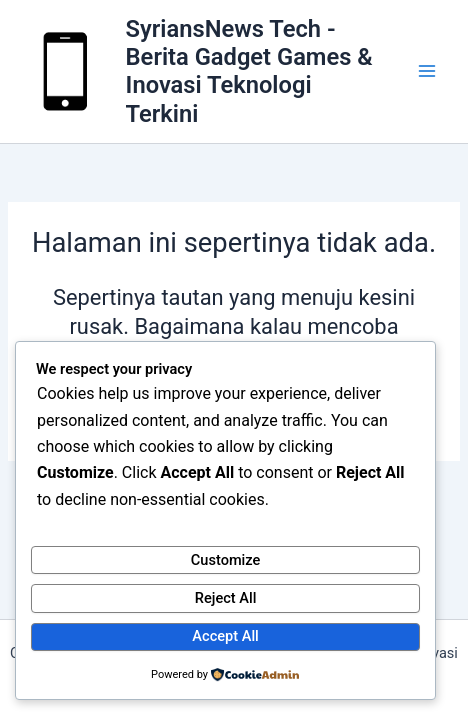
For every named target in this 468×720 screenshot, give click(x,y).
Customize (226, 560)
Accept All (225, 636)
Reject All (226, 598)
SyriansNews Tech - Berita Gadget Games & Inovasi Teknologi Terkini (249, 71)
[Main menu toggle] (427, 72)
